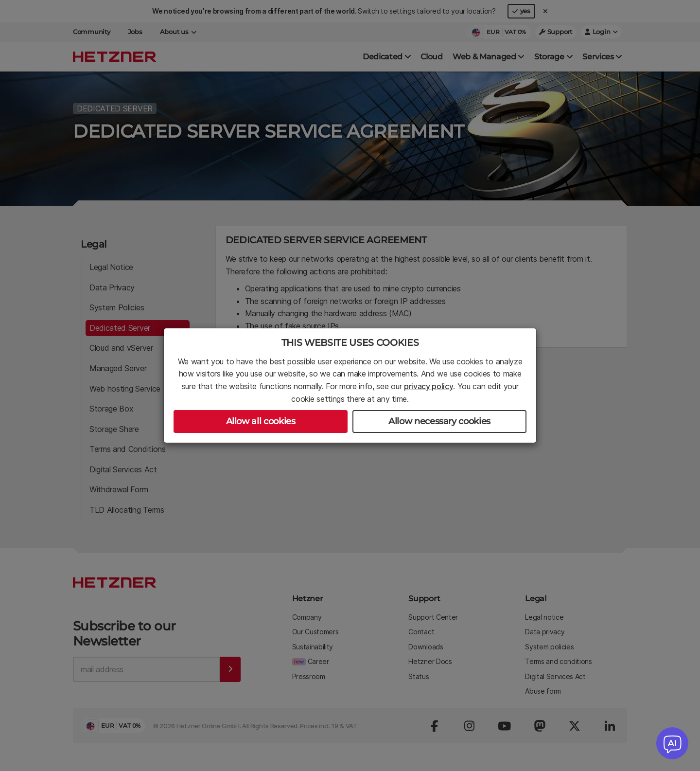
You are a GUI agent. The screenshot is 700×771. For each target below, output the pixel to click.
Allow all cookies (261, 421)
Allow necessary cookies (439, 421)
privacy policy (429, 386)
